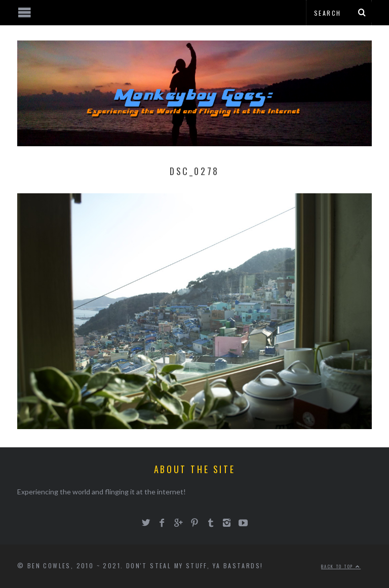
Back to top (341, 566)
